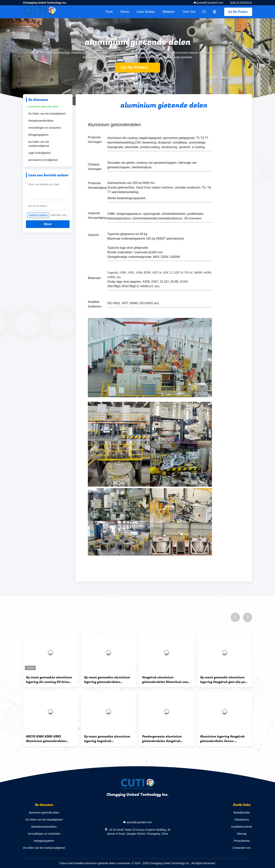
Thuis (109, 12)
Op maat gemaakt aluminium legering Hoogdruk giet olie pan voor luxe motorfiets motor (224, 680)
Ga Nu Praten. (238, 12)
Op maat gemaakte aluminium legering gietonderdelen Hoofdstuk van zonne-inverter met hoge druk (107, 680)
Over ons (189, 12)
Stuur (48, 224)
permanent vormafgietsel (43, 160)
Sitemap (242, 834)
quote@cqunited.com (210, 3)
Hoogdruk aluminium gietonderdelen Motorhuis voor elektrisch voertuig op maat (166, 680)
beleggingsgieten (38, 135)
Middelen (169, 12)
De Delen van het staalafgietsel (47, 114)
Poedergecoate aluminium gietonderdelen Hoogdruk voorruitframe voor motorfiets (166, 739)
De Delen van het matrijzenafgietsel (39, 144)
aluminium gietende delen (44, 107)
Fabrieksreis (242, 820)
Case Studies (146, 12)
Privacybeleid (242, 841)
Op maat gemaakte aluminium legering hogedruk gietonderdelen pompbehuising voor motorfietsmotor (107, 739)
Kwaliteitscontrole (242, 827)
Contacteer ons (242, 848)
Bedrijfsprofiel (242, 813)
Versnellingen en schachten (45, 128)
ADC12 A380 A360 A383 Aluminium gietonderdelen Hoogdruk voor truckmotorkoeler (46, 739)
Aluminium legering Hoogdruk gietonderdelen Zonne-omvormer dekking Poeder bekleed (222, 739)
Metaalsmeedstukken (41, 121)
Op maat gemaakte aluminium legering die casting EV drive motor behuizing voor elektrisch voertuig (50, 680)
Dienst (125, 12)
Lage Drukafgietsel (39, 153)
